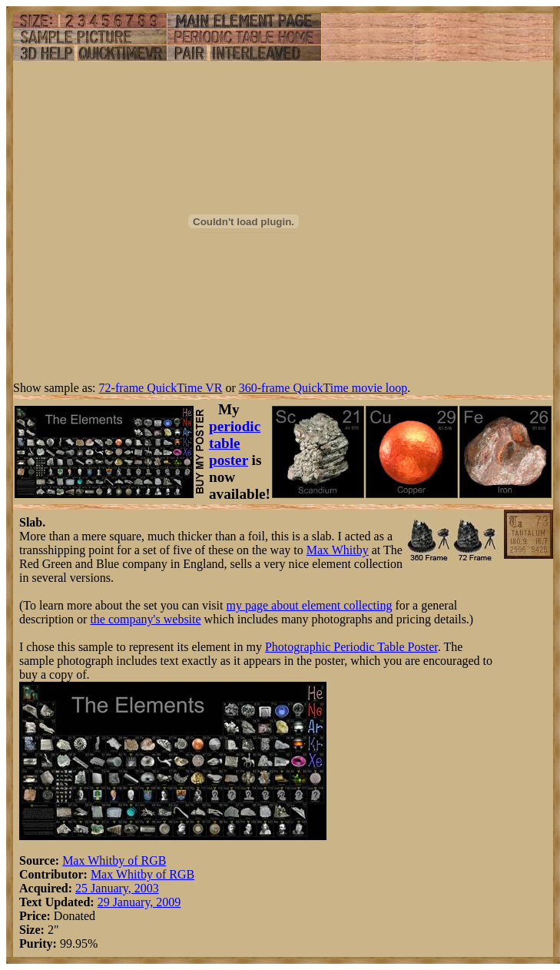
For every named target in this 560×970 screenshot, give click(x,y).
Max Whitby (338, 550)
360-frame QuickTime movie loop (323, 388)
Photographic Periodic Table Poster (351, 647)
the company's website (145, 619)
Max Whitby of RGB (114, 860)
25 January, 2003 (117, 888)
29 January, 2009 (139, 902)
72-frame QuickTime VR (161, 388)
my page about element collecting (309, 605)
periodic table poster (235, 443)
